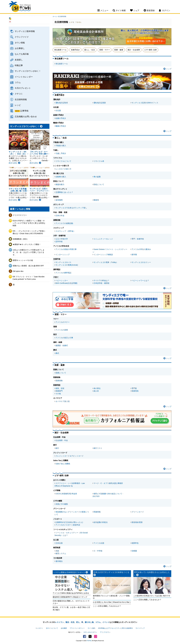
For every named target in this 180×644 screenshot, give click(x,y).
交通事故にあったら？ (64, 192)
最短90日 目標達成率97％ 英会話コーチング (70, 597)
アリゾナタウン (105, 632)
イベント (106, 622)
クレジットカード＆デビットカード (70, 456)
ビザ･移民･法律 (150, 50)
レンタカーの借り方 (63, 169)
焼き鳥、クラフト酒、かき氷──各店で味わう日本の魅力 (71, 609)
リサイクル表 (99, 161)
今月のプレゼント (23, 88)
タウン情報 (20, 43)
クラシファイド (22, 37)
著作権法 (59, 561)
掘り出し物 (89, 622)
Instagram (96, 636)
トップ (167, 69)
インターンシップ (63, 255)
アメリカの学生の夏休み (141, 249)
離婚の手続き (61, 126)
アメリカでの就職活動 (64, 223)
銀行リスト (98, 448)
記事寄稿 (24, 111)
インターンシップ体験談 (103, 255)
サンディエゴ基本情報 (25, 31)
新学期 (134, 255)
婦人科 (96, 391)
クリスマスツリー (20, 215)
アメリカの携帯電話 (63, 273)
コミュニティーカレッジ (103, 239)
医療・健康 (119, 50)
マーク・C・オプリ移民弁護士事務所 (108, 483)
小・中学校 (98, 551)
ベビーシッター (62, 280)
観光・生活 (70, 622)
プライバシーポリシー (77, 628)
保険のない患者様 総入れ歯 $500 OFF (28, 266)
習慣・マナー (105, 50)
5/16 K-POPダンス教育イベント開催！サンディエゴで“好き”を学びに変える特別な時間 (29, 223)
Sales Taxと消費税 (63, 464)
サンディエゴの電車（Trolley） (106, 262)
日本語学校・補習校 (101, 283)
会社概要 (64, 628)
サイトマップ (140, 628)
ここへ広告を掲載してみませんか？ (107, 606)
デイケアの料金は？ (101, 280)
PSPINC (89, 641)
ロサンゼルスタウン (90, 632)
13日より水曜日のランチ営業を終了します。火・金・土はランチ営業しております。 (29, 252)
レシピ (18, 105)
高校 (57, 551)
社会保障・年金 (62, 440)
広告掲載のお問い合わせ (26, 116)
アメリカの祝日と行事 (64, 338)
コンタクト (39, 628)
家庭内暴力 (60, 184)
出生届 (58, 110)
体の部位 (97, 388)
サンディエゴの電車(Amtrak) (67, 265)
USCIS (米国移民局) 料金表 (66, 494)
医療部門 (59, 391)
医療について (61, 373)
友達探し (19, 60)
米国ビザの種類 (62, 504)
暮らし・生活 (90, 50)
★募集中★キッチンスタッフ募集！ (27, 244)
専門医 (134, 388)
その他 (58, 394)
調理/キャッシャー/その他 (23, 260)
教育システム (61, 553)
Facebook (85, 636)
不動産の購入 (61, 146)
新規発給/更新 (137, 522)
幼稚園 (134, 551)
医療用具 (135, 391)
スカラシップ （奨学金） (65, 231)
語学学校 (59, 241)
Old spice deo (18, 271)
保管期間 (59, 200)
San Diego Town (20, 7)
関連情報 (97, 512)
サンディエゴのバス (63, 262)
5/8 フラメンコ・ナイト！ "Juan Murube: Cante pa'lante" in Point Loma (29, 278)
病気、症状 (60, 388)
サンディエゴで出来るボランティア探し (71, 208)
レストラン (59, 622)
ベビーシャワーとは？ (140, 280)
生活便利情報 (21, 99)
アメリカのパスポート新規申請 (68, 525)
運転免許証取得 (62, 103)
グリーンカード (138, 512)
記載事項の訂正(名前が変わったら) (69, 522)
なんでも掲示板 (22, 54)
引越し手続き (61, 153)
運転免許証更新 (100, 103)
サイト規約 (91, 628)
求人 (78, 622)
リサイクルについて (63, 161)
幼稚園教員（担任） (21, 239)
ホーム (55, 16)
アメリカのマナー (63, 322)
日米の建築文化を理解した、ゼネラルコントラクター (71, 602)
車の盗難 (97, 177)
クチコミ (19, 94)
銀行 (57, 448)
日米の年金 (60, 216)
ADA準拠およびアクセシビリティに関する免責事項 (115, 628)
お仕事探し (20, 48)
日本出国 (59, 543)
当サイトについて (52, 628)
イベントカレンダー (24, 77)
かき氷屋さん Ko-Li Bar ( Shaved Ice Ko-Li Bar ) (112, 602)
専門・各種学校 (138, 239)
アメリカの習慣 (62, 330)
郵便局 (96, 200)
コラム (18, 82)
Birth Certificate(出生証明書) (66, 283)
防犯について (99, 184)
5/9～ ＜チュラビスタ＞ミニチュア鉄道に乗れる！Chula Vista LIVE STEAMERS (29, 232)
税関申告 (135, 543)
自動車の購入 (61, 177)
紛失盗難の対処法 (101, 522)
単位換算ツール (60, 50)
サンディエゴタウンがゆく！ (28, 71)
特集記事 (19, 65)
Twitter (90, 636)
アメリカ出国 (99, 543)
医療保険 (59, 381)
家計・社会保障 (134, 50)
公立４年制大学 (62, 239)
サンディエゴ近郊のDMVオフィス (145, 103)
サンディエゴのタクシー (141, 262)
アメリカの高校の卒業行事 (66, 249)
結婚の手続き (61, 118)
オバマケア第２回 (63, 401)
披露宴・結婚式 (62, 345)
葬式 (57, 353)
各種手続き (75, 50)
